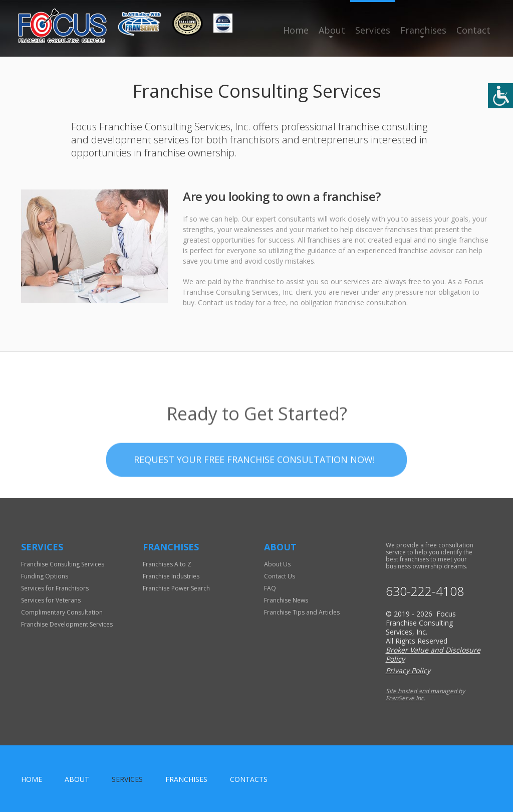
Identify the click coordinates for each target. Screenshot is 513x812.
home (32, 779)
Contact (473, 30)
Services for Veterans (51, 600)
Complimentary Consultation (62, 612)
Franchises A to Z (167, 564)
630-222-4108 (425, 591)
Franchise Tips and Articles (302, 612)
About (332, 30)
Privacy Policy (408, 670)
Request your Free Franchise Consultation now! (254, 480)
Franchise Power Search (176, 588)
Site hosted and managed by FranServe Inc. (425, 694)
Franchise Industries (171, 576)
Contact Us (280, 576)
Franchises (423, 30)
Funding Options (45, 576)
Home (296, 30)
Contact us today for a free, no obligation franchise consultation (302, 302)
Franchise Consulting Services (63, 564)
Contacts (249, 779)
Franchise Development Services (67, 624)
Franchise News (286, 600)
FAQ (270, 588)
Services (373, 30)
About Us (277, 564)
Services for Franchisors (55, 588)
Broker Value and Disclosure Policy (433, 654)
